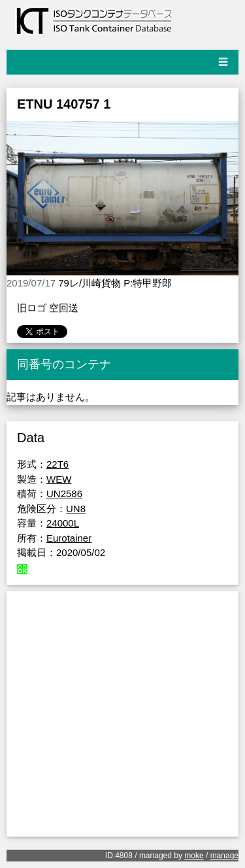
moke (194, 856)
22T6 (57, 464)
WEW (59, 479)
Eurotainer (69, 538)
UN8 (76, 509)
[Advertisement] (122, 714)
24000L (63, 523)
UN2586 (64, 494)
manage (224, 856)
